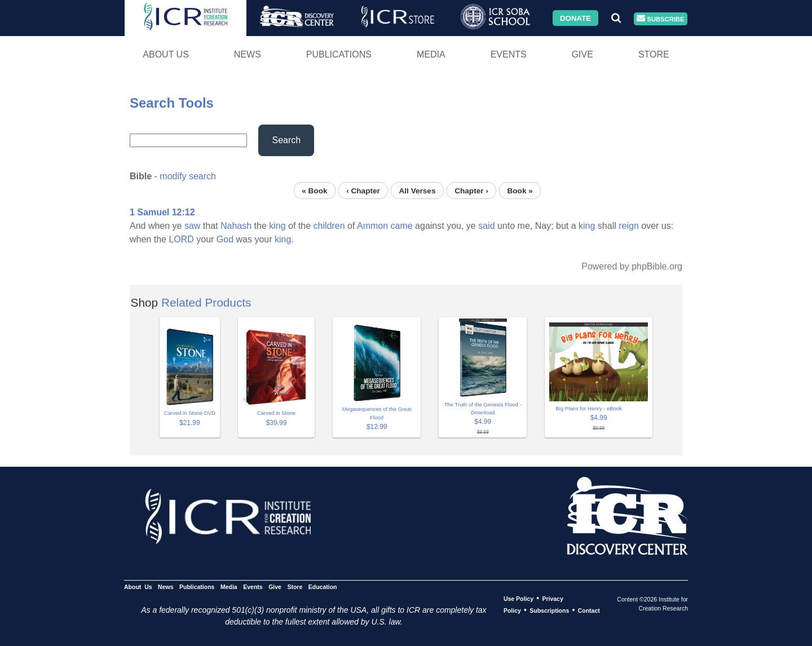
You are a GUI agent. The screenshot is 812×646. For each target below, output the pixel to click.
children (329, 226)
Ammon (372, 226)
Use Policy (518, 599)
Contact (589, 610)
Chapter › (471, 190)
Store (654, 54)
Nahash (236, 226)
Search (286, 140)
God (225, 239)
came (402, 226)
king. (284, 239)
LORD (181, 239)
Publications (339, 54)
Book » (520, 190)
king (277, 226)
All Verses (418, 190)
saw (192, 226)
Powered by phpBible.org (632, 266)
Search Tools (172, 103)
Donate (575, 18)
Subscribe (660, 19)
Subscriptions (549, 610)
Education (323, 587)
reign (629, 226)
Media (431, 54)
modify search (188, 176)
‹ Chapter (363, 190)
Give (582, 54)
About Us (166, 54)
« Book (314, 190)
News (248, 54)
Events (509, 54)
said (486, 226)
